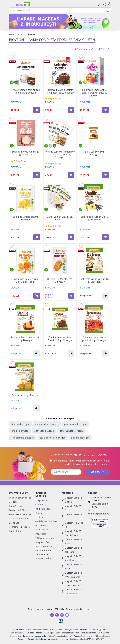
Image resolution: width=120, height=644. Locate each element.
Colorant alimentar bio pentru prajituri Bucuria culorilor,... (94, 93)
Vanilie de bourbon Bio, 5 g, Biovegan (94, 218)
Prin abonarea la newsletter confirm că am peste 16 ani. (81, 461)
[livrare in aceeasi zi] (60, 22)
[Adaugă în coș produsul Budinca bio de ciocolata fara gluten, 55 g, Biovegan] (71, 110)
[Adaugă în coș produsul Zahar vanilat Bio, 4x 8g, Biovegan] (71, 237)
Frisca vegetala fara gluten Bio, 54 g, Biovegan (26, 91)
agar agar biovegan (44, 431)
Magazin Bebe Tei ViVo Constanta (72, 575)
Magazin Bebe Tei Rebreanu (72, 550)
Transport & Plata (18, 510)
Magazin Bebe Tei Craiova (72, 516)
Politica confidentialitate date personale (46, 521)
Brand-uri (14, 523)
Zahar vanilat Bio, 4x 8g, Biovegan (60, 218)
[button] (71, 296)
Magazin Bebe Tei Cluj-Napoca (72, 592)
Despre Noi (41, 500)
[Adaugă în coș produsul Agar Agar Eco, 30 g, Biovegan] (105, 175)
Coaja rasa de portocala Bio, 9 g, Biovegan (26, 280)
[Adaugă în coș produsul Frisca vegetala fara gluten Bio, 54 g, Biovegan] (37, 110)
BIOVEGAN (16, 102)
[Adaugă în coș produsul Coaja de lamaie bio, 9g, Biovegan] (37, 237)
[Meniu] (11, 4)
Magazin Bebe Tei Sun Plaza (72, 558)
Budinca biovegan (21, 424)
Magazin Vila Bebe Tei (73, 525)
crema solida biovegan (47, 424)
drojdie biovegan (20, 431)
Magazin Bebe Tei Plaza (72, 541)
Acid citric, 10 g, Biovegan (26, 395)
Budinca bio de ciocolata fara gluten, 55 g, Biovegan (60, 91)
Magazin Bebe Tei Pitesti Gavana (72, 533)
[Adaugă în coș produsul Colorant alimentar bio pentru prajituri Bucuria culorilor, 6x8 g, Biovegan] (105, 110)
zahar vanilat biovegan (71, 431)
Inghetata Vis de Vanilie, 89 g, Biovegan (94, 280)
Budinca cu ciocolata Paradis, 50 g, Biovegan (60, 339)
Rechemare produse (19, 527)
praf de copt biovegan (75, 424)
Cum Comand (16, 506)
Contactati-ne (16, 531)
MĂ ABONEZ (97, 472)
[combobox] (60, 10)
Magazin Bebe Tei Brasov (72, 508)
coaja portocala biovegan (53, 438)
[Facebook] (52, 615)
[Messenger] (57, 615)
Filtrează (104, 49)
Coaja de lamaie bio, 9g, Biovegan (26, 218)
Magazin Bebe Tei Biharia (72, 500)
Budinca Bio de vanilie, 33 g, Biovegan (26, 153)
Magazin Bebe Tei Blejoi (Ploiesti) (72, 583)
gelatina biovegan (80, 438)
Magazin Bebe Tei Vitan (72, 567)
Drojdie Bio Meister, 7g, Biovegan (60, 280)
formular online (43, 558)
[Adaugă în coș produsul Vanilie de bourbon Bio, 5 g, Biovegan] (105, 237)
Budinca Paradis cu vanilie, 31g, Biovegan (26, 339)
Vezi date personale (87, 464)
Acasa (12, 34)
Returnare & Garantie (20, 514)
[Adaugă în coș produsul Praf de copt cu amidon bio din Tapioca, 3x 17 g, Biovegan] (71, 175)
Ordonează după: (84, 49)
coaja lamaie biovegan (23, 438)
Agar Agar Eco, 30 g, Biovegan (94, 153)
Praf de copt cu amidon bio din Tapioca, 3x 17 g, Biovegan (60, 155)
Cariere (39, 505)
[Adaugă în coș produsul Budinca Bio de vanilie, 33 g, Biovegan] (37, 175)
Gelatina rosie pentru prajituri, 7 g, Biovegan (94, 339)
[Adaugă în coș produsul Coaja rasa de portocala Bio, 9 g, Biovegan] (37, 296)
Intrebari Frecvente (19, 518)
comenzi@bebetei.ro (99, 514)
